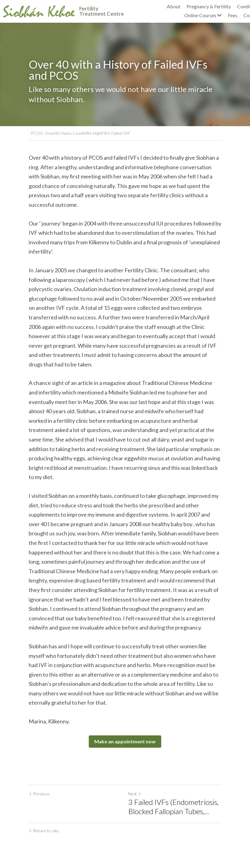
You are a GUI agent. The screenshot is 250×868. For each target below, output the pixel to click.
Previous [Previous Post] (39, 794)
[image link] (39, 11)
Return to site (44, 831)
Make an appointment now (125, 741)
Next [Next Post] (135, 794)
